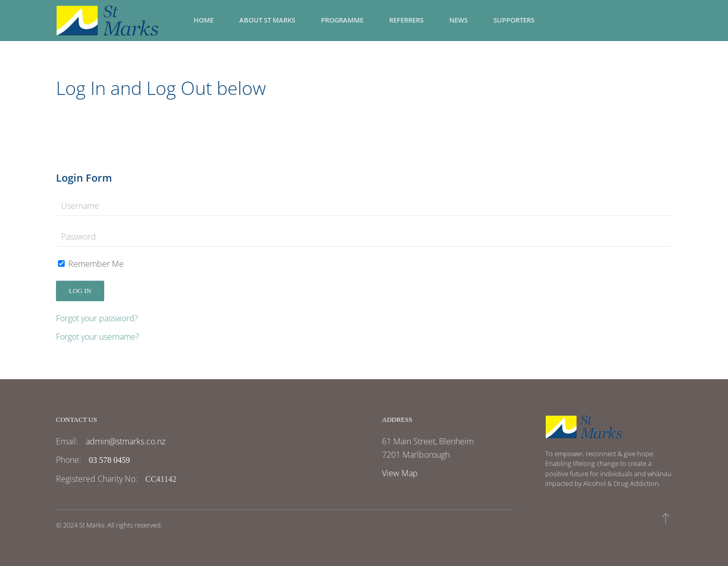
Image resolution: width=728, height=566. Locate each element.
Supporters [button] (514, 20)
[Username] (364, 206)
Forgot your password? (97, 318)
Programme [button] (342, 20)
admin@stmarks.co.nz (126, 441)
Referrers (406, 20)
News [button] (458, 20)
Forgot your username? (98, 337)
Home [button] (204, 20)
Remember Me (91, 264)
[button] (666, 518)
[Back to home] (107, 21)
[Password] (364, 237)
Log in (80, 291)
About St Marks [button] (267, 20)
